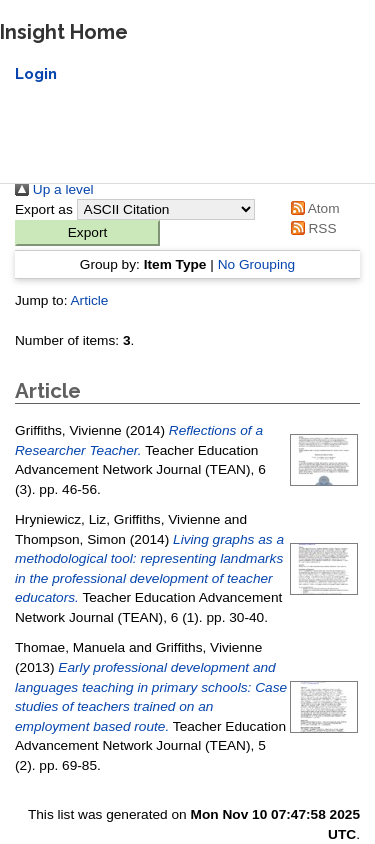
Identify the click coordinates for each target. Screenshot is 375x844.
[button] (87, 233)
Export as (44, 209)
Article (89, 300)
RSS (310, 228)
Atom (312, 208)
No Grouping (257, 264)
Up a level (54, 189)
